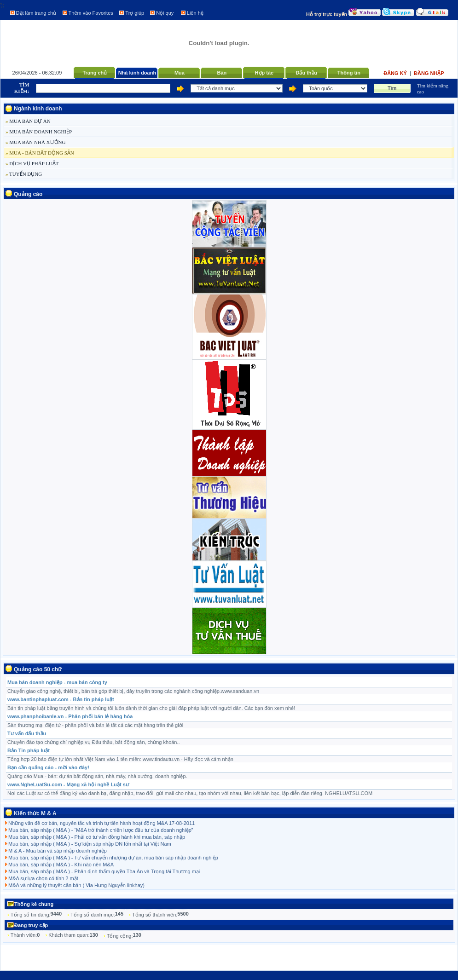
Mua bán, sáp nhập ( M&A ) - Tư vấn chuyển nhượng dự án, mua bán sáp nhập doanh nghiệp (113, 858)
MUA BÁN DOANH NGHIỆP (39, 132)
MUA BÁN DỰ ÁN (28, 121)
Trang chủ (95, 73)
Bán (222, 73)
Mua (180, 73)
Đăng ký (396, 73)
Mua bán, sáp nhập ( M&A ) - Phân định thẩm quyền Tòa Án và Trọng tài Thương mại (104, 871)
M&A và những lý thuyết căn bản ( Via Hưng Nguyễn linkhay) (76, 885)
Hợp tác (264, 73)
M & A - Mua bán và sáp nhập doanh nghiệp (58, 851)
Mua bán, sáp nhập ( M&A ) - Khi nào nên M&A (61, 865)
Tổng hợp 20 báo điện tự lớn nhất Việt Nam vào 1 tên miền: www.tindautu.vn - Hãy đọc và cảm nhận (120, 759)
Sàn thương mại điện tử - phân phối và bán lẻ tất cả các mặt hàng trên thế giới (95, 725)
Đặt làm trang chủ (36, 13)
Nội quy (165, 13)
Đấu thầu (306, 73)
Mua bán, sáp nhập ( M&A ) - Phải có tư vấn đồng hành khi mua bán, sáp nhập (97, 837)
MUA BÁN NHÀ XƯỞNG (35, 142)
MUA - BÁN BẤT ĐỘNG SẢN (40, 153)
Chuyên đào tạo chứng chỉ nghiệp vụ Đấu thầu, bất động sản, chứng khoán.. (94, 742)
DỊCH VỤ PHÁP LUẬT (32, 163)
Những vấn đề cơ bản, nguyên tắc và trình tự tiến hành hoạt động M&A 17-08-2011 (101, 823)
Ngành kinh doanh (38, 109)
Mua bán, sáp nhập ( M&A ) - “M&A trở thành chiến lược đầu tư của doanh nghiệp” (101, 830)
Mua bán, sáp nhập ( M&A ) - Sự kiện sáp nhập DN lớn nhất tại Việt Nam (90, 844)
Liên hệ (195, 13)
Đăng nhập (429, 73)
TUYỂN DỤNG (24, 174)
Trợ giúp (135, 13)
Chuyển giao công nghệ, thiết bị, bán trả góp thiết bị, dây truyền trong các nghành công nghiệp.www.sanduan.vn (133, 691)
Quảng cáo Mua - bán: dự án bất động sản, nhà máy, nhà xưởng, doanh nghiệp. (97, 776)
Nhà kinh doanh (137, 73)
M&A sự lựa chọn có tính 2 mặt (43, 878)
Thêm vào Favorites (91, 13)
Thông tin (349, 73)
